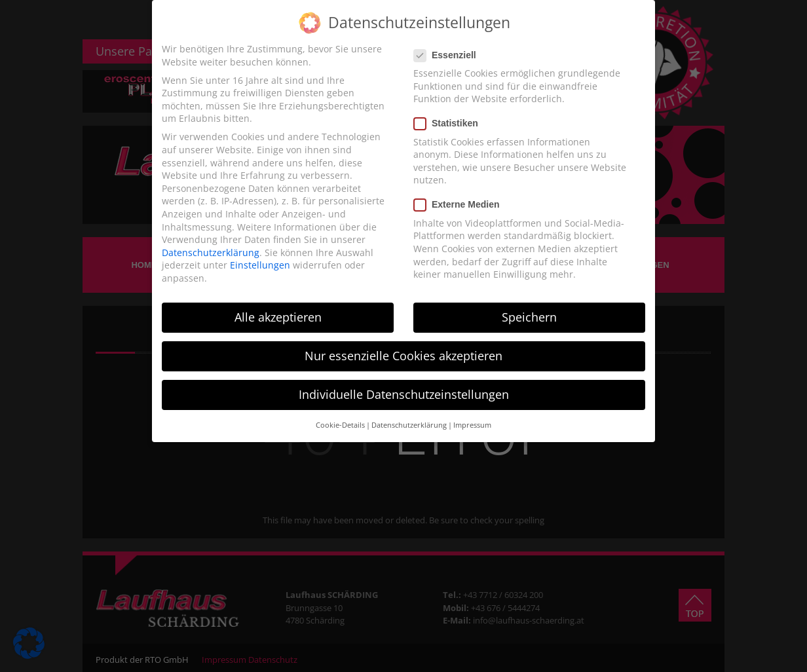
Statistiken (450, 123)
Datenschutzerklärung (211, 252)
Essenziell (449, 55)
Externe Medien (460, 205)
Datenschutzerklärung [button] (409, 425)
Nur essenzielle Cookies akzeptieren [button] (403, 356)
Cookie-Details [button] (340, 425)
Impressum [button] (472, 425)
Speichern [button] (529, 317)
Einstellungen (260, 265)
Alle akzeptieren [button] (278, 317)
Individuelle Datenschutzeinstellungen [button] (404, 394)
